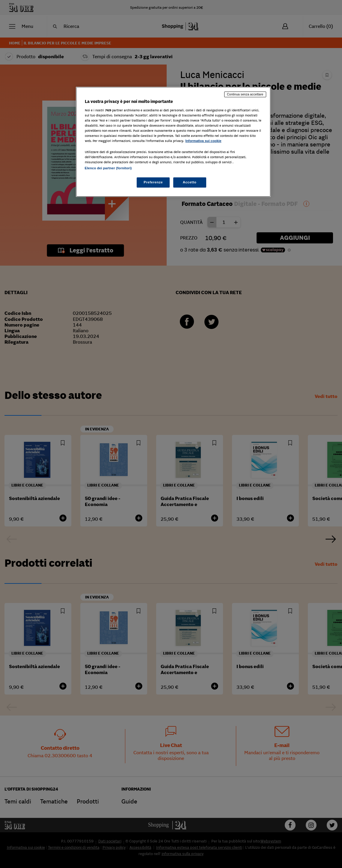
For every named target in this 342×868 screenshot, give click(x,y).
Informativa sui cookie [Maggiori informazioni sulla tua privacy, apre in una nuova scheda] (204, 141)
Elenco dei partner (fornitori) (108, 168)
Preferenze (153, 182)
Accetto (190, 182)
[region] (173, 142)
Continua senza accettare (245, 94)
